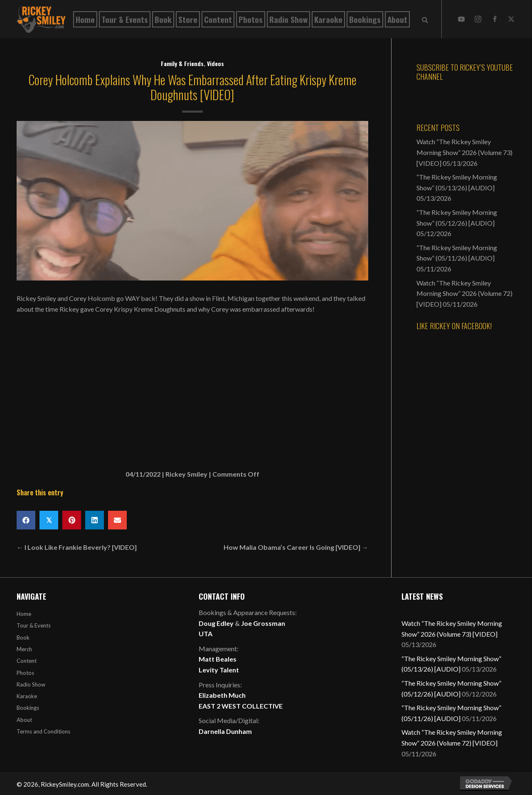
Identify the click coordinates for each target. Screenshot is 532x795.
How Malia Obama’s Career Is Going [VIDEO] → (296, 547)
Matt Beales (218, 659)
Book (23, 637)
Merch (24, 649)
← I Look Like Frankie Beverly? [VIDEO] (77, 547)
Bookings (28, 708)
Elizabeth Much (222, 695)
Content (27, 661)
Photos (25, 673)
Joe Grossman (263, 623)
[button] (461, 19)
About (24, 720)
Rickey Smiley (186, 474)
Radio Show (31, 684)
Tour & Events (34, 625)
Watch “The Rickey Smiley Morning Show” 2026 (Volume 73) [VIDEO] (464, 152)
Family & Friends (182, 63)
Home (24, 614)
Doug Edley (216, 623)
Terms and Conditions (43, 731)
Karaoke (27, 696)
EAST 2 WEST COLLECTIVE (241, 706)
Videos (216, 63)
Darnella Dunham (225, 731)
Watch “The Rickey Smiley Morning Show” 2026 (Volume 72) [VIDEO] (464, 293)
